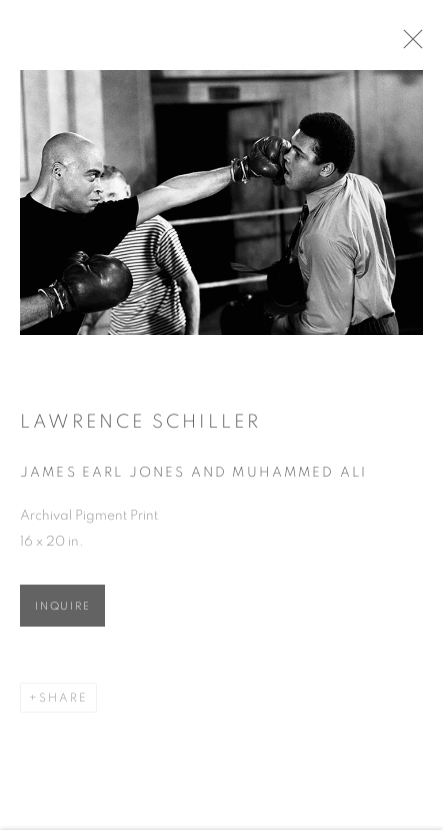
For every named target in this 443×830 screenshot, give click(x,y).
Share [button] (63, 700)
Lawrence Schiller (140, 425)
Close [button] (415, 45)
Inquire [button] (62, 608)
